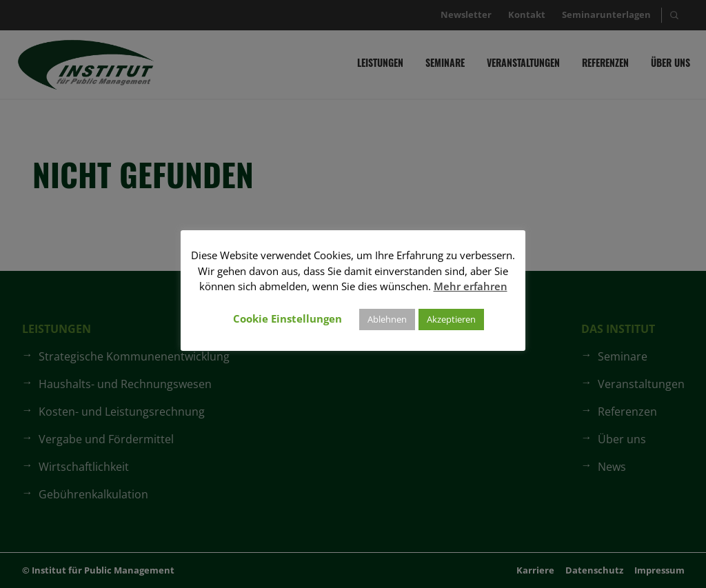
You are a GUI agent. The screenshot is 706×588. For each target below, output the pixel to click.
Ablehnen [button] (387, 319)
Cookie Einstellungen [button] (288, 318)
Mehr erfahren (471, 286)
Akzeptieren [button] (451, 319)
